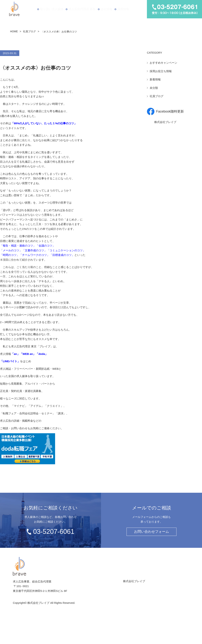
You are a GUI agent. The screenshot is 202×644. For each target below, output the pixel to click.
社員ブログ (29, 31)
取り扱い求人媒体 (51, 9)
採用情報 (124, 9)
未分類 (154, 88)
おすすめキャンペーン (163, 63)
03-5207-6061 (54, 532)
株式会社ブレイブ (165, 122)
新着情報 (155, 79)
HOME (14, 31)
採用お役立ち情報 (161, 71)
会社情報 (106, 9)
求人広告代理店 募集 (81, 9)
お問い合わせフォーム (151, 532)
